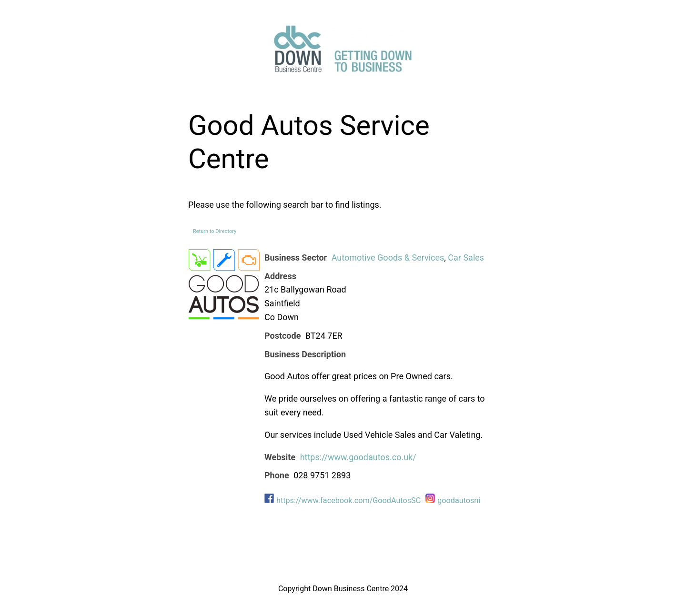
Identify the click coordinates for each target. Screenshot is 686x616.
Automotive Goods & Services (388, 258)
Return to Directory (215, 231)
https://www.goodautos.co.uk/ (358, 457)
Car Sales (466, 258)
